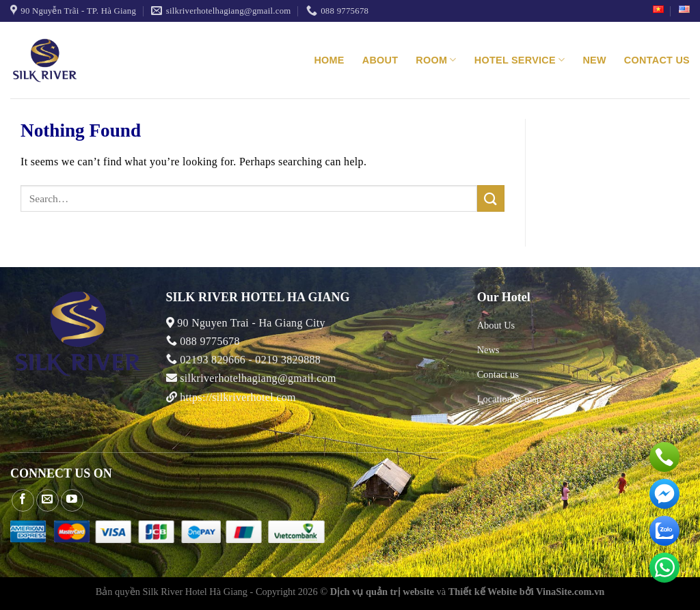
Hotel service (520, 60)
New (594, 60)
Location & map (509, 399)
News (488, 350)
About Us (496, 325)
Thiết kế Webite (483, 592)
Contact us (657, 60)
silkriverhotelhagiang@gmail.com (257, 378)
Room (436, 60)
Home (329, 60)
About (380, 60)
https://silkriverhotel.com (238, 397)
